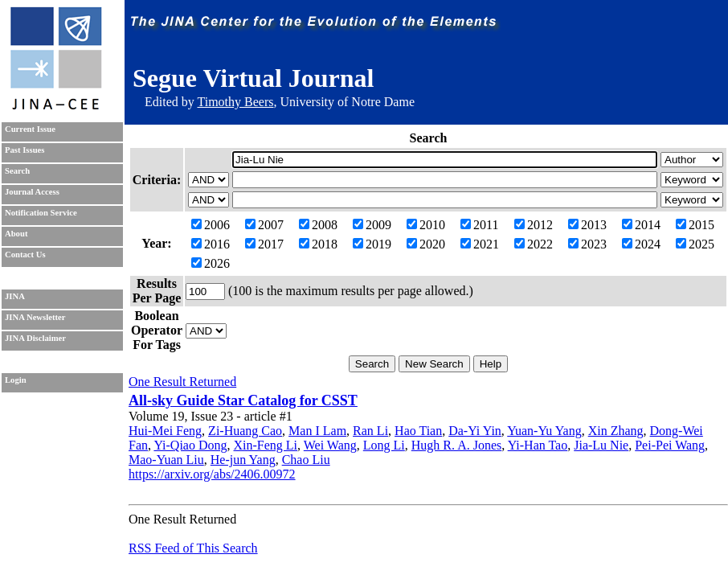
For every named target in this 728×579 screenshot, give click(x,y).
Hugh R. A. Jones (456, 445)
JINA (15, 296)
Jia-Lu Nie (601, 445)
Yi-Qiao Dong (190, 445)
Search (17, 171)
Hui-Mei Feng (165, 431)
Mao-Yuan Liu (166, 460)
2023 (587, 244)
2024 (641, 244)
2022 (534, 244)
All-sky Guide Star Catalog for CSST (243, 400)
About (16, 234)
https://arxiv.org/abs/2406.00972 (212, 474)
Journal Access (32, 192)
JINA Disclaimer (35, 338)
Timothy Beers (235, 102)
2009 (372, 225)
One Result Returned (182, 382)
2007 (264, 225)
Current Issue (30, 129)
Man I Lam (317, 431)
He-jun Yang (243, 460)
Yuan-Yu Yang (544, 431)
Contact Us (25, 255)
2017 (264, 244)
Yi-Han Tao (538, 445)
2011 (479, 225)
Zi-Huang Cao (245, 431)
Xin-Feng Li (266, 445)
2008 (318, 225)
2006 (211, 225)
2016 (211, 244)
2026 (211, 263)
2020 (426, 244)
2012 (534, 225)
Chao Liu (306, 460)
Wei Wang (330, 445)
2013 (587, 225)
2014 (641, 225)
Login (16, 380)
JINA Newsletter (35, 317)
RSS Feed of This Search (193, 548)
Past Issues (25, 150)
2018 (318, 244)
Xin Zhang (616, 431)
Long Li (384, 445)
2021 (480, 244)
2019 (372, 244)
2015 (695, 225)
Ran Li (370, 431)
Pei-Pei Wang (670, 445)
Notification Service (41, 213)
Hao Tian (418, 431)
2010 (426, 225)
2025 (695, 244)
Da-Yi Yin (475, 431)
